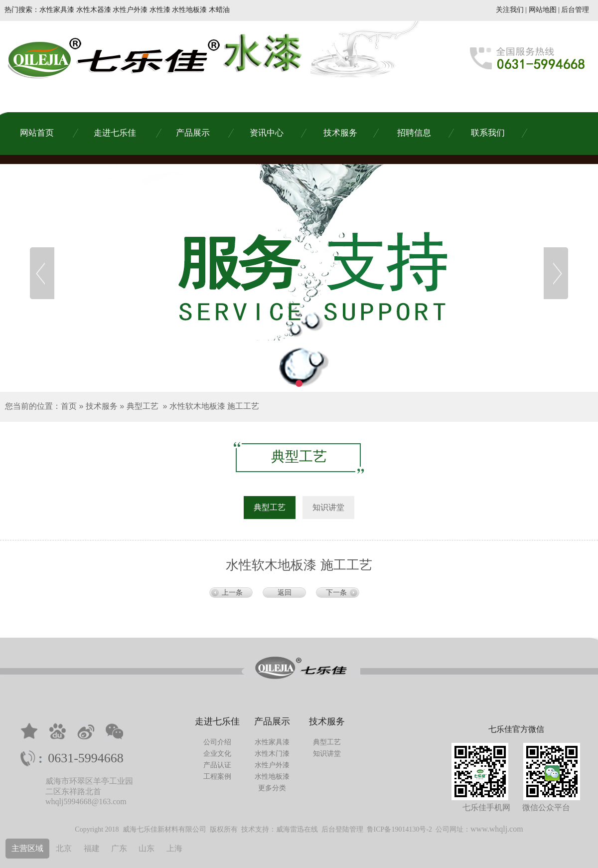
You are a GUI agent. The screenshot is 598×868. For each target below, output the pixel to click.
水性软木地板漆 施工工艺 (214, 406)
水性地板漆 (272, 777)
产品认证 (217, 765)
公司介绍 (217, 742)
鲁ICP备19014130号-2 (399, 829)
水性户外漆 (272, 765)
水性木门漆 (272, 754)
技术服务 (102, 406)
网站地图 (543, 10)
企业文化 (217, 754)
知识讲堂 (327, 754)
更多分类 (272, 788)
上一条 (232, 593)
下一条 (336, 593)
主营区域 (27, 848)
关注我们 (510, 10)
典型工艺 (143, 406)
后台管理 (575, 10)
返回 (285, 593)
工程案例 (217, 777)
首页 (69, 406)
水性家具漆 (272, 742)
